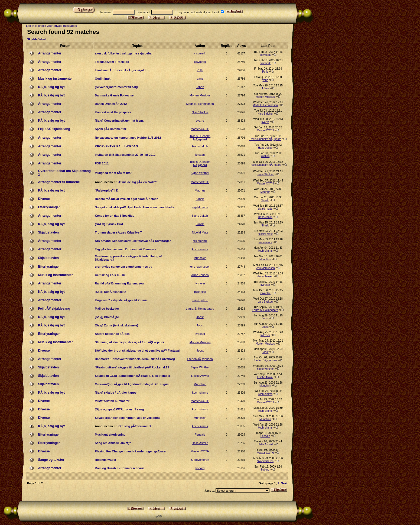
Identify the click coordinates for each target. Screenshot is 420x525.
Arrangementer (50, 53)
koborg (200, 468)
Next (284, 483)
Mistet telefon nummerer (112, 401)
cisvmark (200, 53)
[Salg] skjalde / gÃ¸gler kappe (115, 393)
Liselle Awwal (200, 376)
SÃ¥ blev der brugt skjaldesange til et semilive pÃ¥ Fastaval (137, 351)
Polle (200, 70)
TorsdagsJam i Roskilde (112, 62)
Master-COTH (200, 129)
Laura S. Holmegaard (200, 309)
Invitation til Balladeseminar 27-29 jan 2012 (125, 155)
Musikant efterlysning (110, 435)
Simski (200, 199)
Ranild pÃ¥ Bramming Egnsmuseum (121, 283)
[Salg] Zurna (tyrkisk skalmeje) (116, 325)
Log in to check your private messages (51, 26)
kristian (200, 155)
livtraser (200, 283)
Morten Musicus (200, 95)
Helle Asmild (200, 443)
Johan (200, 87)
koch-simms (200, 249)
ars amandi (200, 241)
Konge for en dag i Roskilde (114, 216)
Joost (200, 317)
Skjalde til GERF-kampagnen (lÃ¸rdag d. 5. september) (133, 376)
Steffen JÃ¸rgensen (200, 359)
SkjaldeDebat (36, 39)
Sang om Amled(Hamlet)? (113, 443)
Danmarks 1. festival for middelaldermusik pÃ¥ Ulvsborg (135, 359)
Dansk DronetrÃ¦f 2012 (111, 104)
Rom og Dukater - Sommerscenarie (120, 468)
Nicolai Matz (200, 232)
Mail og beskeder (107, 309)
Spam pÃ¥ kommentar (110, 129)
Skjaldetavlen (48, 232)
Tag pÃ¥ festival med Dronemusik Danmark (125, 249)
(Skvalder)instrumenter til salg (116, 87)
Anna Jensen (200, 275)
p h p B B (157, 516)
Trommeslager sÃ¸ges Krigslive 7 (118, 232)
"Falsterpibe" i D (106, 190)
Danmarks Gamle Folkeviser (115, 95)
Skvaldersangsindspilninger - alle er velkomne (128, 418)
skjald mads (200, 207)
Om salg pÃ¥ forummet (135, 426)
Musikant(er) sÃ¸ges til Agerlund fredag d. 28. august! (133, 384)
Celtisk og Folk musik (110, 275)
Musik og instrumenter (55, 79)
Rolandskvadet (105, 460)
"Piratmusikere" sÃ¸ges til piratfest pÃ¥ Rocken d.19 (132, 367)
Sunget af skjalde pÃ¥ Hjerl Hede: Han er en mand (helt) (134, 207)
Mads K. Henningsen (200, 104)
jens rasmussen (200, 267)
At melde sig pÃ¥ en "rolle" (138, 182)
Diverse (44, 199)
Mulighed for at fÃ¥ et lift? (113, 173)
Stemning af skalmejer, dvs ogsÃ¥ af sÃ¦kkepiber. (130, 342)
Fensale (200, 435)
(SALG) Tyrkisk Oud (109, 224)
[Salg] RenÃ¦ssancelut (110, 292)
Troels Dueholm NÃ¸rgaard (200, 138)
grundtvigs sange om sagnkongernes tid (123, 267)
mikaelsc (200, 292)
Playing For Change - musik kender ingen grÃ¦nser (131, 451)
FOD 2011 (102, 163)
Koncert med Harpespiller (113, 112)
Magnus (200, 190)
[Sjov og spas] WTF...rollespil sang (119, 409)
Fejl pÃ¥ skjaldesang (54, 129)
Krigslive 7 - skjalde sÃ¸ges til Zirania (121, 300)
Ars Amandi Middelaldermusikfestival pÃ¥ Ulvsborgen (133, 241)
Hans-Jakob (200, 146)
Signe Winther (200, 173)
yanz (200, 79)
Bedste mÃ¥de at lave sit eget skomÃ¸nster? (126, 199)
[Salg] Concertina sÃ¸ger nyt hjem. (119, 121)
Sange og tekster (51, 460)
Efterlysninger (49, 207)
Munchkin (200, 258)
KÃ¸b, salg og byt (51, 87)
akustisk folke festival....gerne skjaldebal (123, 53)
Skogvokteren (200, 460)
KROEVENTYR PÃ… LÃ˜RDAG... (118, 146)
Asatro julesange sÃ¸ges (112, 334)
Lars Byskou (200, 300)
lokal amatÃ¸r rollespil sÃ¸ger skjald (120, 70)
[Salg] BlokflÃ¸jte (107, 317)
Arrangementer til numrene (59, 182)
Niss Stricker (200, 112)
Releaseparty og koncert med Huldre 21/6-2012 (128, 138)
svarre (200, 121)
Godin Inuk (102, 79)
